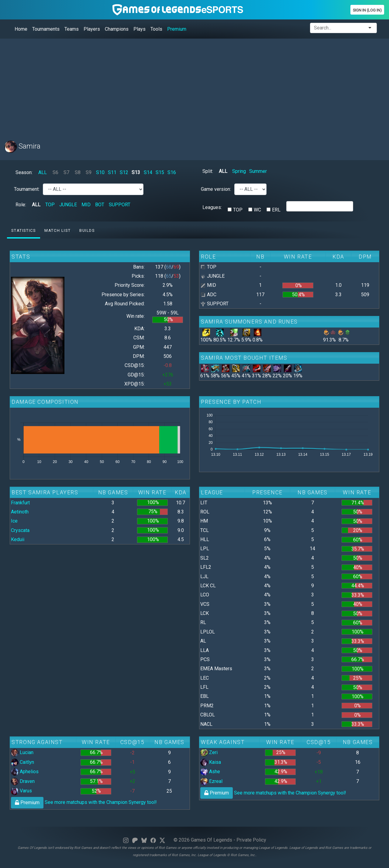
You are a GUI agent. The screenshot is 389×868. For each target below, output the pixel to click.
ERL (276, 210)
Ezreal (211, 781)
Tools (156, 29)
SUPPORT (120, 205)
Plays (139, 29)
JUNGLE (68, 205)
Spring (239, 171)
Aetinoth (20, 512)
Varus (21, 791)
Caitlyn (22, 762)
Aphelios (25, 772)
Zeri (209, 752)
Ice (14, 521)
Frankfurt (20, 503)
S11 (112, 172)
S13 (136, 172)
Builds (87, 230)
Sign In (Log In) (367, 10)
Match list (57, 230)
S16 (172, 172)
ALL (43, 172)
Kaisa (211, 762)
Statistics (23, 230)
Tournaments (46, 29)
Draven (23, 781)
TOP (50, 205)
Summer (258, 171)
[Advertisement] (187, 86)
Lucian (22, 752)
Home (21, 29)
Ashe (210, 772)
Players (92, 29)
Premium (177, 29)
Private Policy (251, 840)
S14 (148, 172)
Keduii (18, 539)
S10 (100, 172)
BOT (100, 205)
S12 (124, 172)
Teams (72, 29)
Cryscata (20, 530)
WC (257, 210)
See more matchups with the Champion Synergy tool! (84, 802)
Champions (117, 29)
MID (86, 205)
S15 (160, 172)
